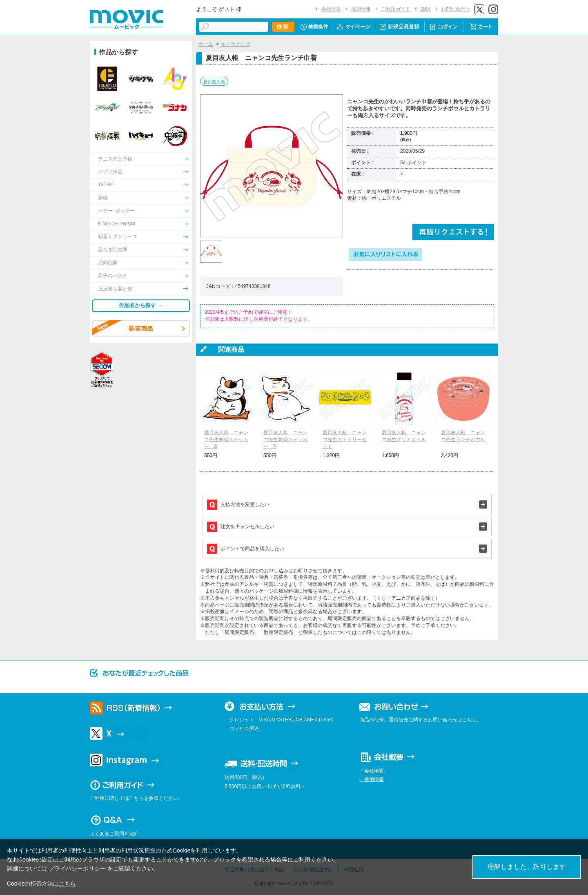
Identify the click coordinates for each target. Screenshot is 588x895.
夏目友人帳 (214, 82)
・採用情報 (372, 779)
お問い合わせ (456, 9)
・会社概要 (372, 771)
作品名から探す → (141, 305)
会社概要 (331, 9)
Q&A (426, 9)
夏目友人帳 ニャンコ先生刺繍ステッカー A (226, 440)
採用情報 (361, 9)
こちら (67, 884)
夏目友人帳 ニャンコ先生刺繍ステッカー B (285, 440)
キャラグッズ (236, 44)
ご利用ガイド (396, 9)
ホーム (206, 44)
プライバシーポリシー (77, 868)
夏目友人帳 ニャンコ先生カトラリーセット (345, 440)
